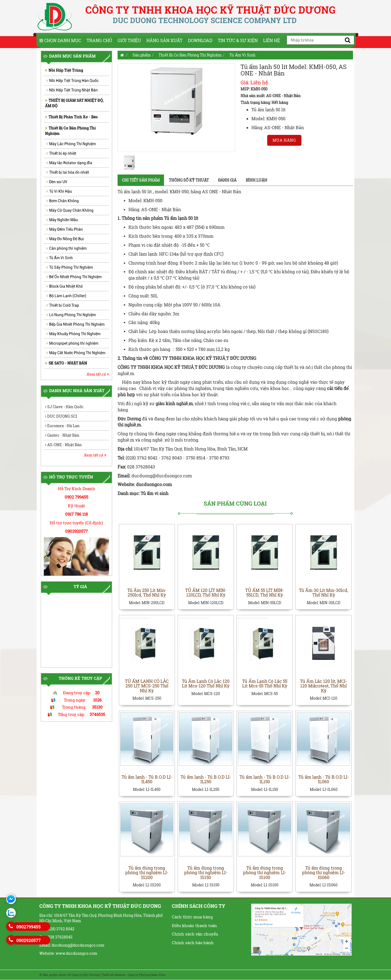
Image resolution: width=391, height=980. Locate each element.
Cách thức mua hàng (192, 917)
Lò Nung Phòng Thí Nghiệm (71, 315)
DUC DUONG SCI (61, 416)
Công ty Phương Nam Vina (146, 975)
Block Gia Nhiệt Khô (65, 286)
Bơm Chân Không (63, 201)
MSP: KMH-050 (254, 89)
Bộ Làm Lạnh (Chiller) (66, 296)
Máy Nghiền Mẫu (62, 220)
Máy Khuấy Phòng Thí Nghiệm (73, 334)
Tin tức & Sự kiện (238, 40)
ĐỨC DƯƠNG (212, 367)
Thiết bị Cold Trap (63, 305)
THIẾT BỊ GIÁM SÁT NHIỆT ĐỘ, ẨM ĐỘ (74, 103)
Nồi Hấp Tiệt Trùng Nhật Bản (72, 90)
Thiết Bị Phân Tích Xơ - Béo (71, 117)
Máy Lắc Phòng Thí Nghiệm (71, 144)
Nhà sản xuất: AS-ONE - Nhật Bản (271, 96)
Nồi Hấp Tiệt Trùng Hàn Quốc (72, 81)
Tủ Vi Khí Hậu (59, 191)
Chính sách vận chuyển (195, 934)
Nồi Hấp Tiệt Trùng (64, 70)
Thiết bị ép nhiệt (61, 153)
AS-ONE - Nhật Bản (63, 445)
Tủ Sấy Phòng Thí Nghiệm (70, 267)
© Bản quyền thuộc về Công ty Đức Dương (69, 975)
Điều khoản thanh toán (194, 926)
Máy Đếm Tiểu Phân (65, 229)
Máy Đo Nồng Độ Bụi (65, 239)
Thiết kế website (113, 975)
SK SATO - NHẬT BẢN (66, 363)
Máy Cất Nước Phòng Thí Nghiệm (76, 353)
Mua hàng (284, 140)
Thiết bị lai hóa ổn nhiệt (68, 172)
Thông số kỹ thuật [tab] (189, 180)
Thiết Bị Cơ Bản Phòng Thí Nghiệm (70, 131)
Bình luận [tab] (256, 180)
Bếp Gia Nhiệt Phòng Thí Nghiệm (75, 324)
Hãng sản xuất (164, 40)
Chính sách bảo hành (193, 943)
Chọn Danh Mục (60, 40)
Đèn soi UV (57, 182)
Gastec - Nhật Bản (62, 435)
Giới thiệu (129, 40)
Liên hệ (272, 40)
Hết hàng (280, 102)
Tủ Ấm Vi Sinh (60, 258)
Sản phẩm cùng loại (235, 504)
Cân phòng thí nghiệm (67, 248)
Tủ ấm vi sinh (154, 493)
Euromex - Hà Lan (62, 426)
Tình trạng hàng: (256, 102)
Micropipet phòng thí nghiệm (72, 343)
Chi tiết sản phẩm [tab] (141, 180)
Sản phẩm (142, 55)
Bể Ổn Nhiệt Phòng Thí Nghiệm (74, 277)
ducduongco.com (154, 484)
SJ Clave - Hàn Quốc (64, 407)
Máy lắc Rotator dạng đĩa (69, 163)
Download (200, 40)
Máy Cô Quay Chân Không (70, 210)
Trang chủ (99, 40)
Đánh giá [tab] (227, 180)
